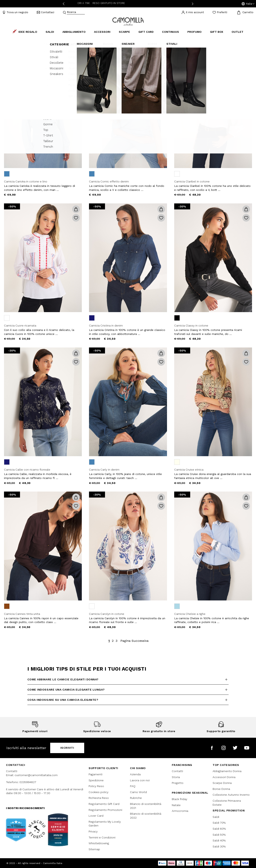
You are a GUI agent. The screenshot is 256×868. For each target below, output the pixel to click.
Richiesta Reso (99, 798)
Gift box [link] (217, 32)
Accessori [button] (102, 32)
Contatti (177, 771)
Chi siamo (138, 768)
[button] (248, 4)
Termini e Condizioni (102, 837)
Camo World (138, 792)
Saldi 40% (219, 840)
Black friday (179, 799)
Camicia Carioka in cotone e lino (26, 181)
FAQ (133, 786)
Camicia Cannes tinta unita (22, 614)
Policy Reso (96, 786)
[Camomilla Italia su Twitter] (235, 748)
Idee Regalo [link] (25, 32)
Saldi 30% (219, 846)
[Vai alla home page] (128, 21)
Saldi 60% (219, 829)
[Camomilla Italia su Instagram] (223, 748)
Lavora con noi (140, 780)
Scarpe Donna (222, 783)
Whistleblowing (99, 843)
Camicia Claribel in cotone (192, 181)
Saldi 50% (219, 835)
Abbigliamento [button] (74, 32)
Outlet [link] (237, 32)
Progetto (178, 783)
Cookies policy (98, 792)
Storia (176, 777)
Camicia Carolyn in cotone (107, 614)
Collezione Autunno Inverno (231, 795)
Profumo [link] (194, 32)
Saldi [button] (50, 32)
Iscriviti (67, 748)
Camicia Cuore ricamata (20, 325)
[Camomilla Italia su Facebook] (212, 748)
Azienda (135, 774)
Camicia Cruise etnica (189, 470)
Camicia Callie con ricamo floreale (27, 470)
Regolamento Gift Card (104, 804)
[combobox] (76, 12)
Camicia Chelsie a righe (190, 614)
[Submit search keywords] (64, 13)
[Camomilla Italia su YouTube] (247, 748)
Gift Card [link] (146, 32)
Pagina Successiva (134, 641)
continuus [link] (170, 32)
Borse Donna (221, 789)
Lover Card (96, 816)
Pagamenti (95, 774)
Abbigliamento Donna (227, 771)
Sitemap (94, 849)
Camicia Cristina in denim (106, 325)
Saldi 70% (219, 823)
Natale (176, 805)
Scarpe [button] (124, 32)
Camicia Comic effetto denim (109, 181)
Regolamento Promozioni (105, 810)
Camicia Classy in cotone (191, 325)
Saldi (216, 817)
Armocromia (180, 811)
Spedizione (96, 780)
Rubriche (136, 798)
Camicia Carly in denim (104, 470)
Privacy (93, 831)
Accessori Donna (224, 777)
